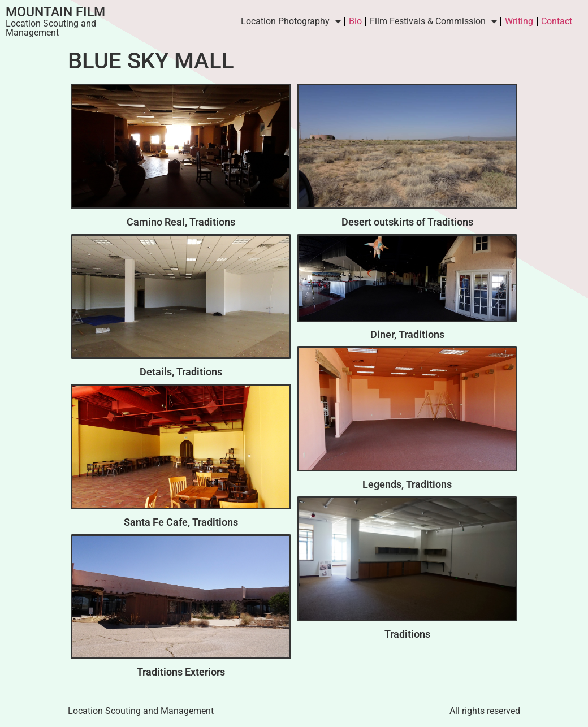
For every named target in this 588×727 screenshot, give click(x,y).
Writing (519, 21)
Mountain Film (55, 12)
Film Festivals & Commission (433, 21)
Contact (557, 21)
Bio (355, 21)
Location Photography (291, 21)
